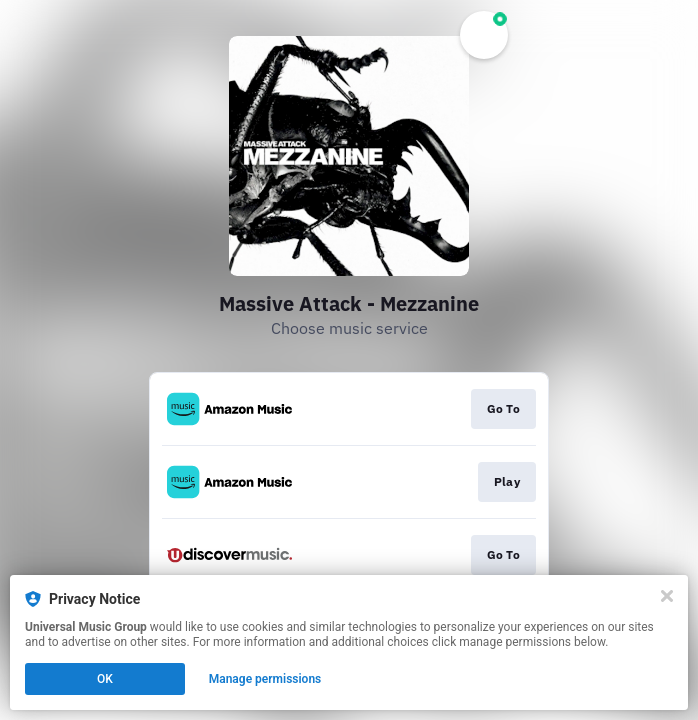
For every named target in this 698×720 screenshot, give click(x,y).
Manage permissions (265, 679)
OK (105, 679)
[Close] (667, 596)
